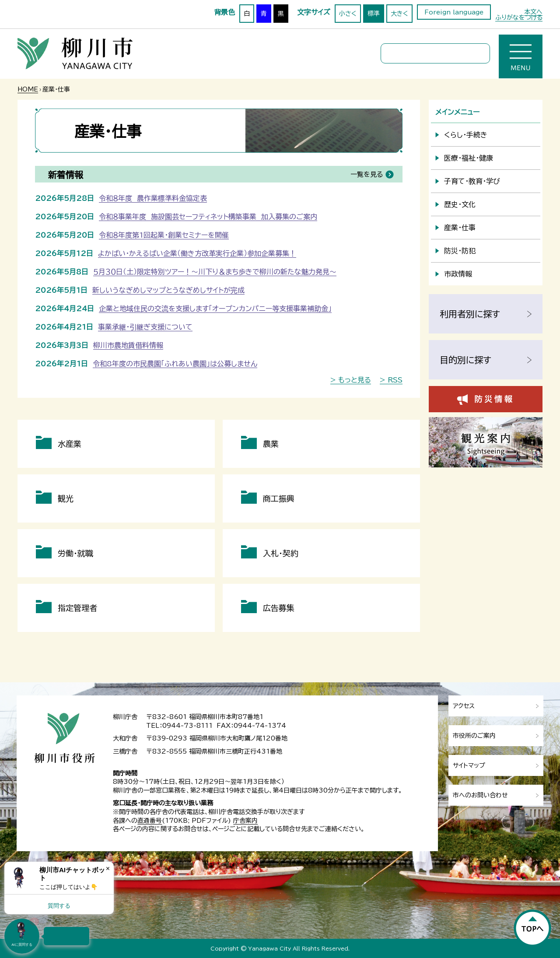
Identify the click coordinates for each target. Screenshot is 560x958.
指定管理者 (77, 608)
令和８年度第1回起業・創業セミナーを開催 (164, 235)
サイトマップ (469, 765)
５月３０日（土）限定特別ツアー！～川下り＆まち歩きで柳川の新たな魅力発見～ (215, 272)
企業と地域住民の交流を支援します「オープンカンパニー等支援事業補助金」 (215, 309)
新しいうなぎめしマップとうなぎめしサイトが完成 (168, 290)
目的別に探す (465, 360)
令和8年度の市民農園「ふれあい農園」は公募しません (175, 364)
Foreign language (454, 12)
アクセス (464, 706)
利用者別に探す (470, 314)
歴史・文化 (460, 204)
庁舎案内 (245, 821)
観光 (66, 498)
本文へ (533, 12)
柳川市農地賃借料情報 (128, 345)
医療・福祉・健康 (469, 158)
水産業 (70, 444)
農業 (271, 444)
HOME (28, 89)
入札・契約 (281, 553)
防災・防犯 (460, 251)
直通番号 (150, 821)
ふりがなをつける (519, 18)
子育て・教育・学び (472, 181)
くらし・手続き (466, 135)
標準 (374, 14)
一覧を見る (367, 174)
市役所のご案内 (474, 736)
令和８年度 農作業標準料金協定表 (153, 198)
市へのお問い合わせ (480, 795)
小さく (348, 14)
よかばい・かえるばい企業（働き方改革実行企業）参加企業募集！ (197, 253)
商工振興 (279, 498)
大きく (399, 14)
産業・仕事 (460, 228)
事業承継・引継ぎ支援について (145, 327)
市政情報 (458, 274)
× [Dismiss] (108, 869)
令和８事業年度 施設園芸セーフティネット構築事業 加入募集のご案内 (208, 217)
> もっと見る (351, 380)
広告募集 (279, 608)
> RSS (391, 380)
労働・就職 (75, 553)
